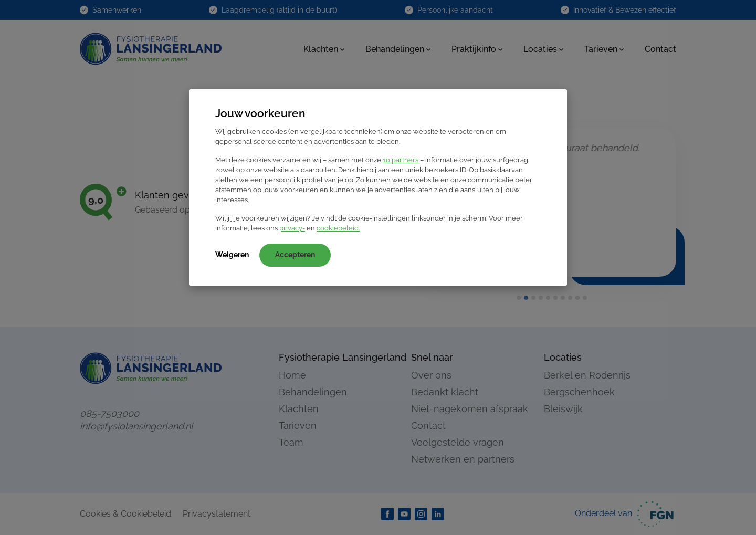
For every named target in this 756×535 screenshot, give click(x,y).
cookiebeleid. (338, 228)
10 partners (401, 160)
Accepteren (295, 255)
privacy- (292, 228)
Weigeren (232, 255)
